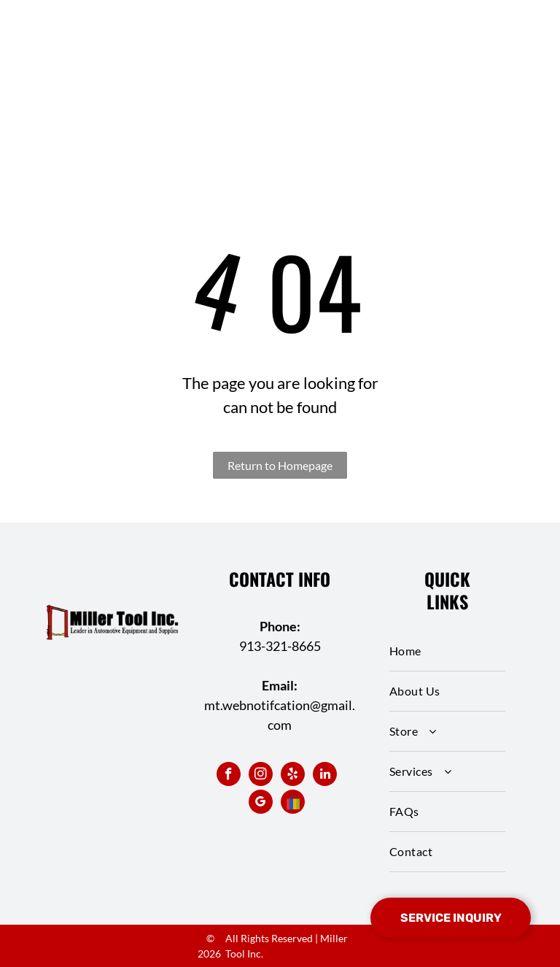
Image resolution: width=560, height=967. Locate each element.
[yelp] (293, 776)
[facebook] (229, 776)
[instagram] (261, 776)
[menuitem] (447, 651)
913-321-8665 (280, 646)
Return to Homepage (280, 465)
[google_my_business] (261, 804)
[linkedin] (325, 776)
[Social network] (293, 804)
